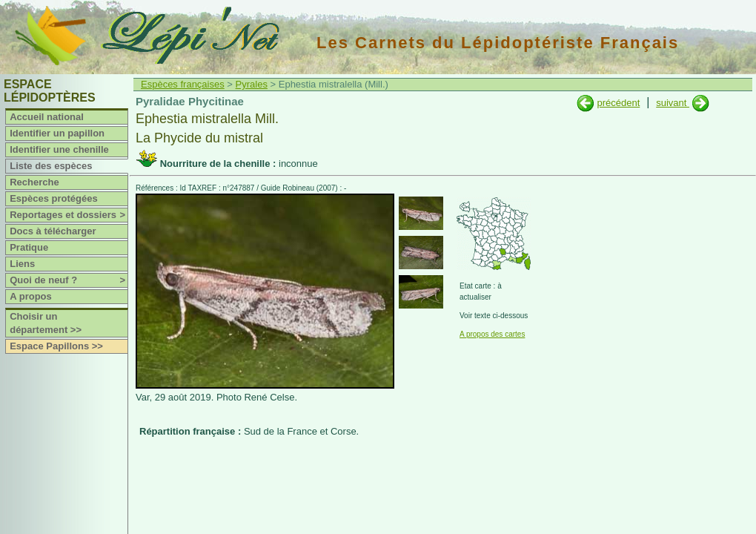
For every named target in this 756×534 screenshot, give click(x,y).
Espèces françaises (183, 84)
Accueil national (47, 117)
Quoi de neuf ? (69, 280)
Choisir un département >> (46, 323)
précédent (618, 103)
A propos (31, 296)
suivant (673, 103)
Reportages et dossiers (69, 215)
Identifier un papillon (57, 133)
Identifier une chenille (59, 149)
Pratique (29, 247)
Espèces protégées (54, 198)
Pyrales (252, 84)
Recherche (34, 182)
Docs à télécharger (53, 231)
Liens (22, 264)
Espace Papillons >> (56, 346)
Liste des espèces (51, 166)
